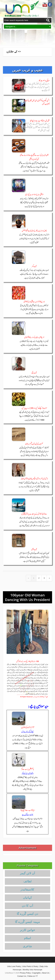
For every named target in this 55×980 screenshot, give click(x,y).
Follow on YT (33, 976)
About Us (46, 973)
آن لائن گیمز (27, 873)
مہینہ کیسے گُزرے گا (27, 922)
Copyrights (36, 973)
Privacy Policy (25, 973)
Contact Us (22, 976)
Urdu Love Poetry (14, 966)
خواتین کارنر (28, 930)
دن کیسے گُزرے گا (28, 914)
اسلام (27, 938)
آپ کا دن (27, 906)
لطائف (27, 881)
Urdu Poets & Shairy (30, 966)
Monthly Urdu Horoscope (32, 970)
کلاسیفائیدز (27, 889)
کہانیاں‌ (27, 897)
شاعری (27, 946)
